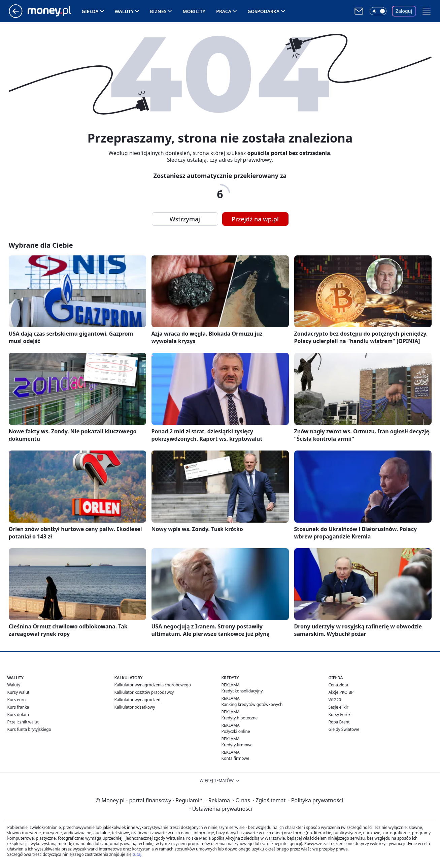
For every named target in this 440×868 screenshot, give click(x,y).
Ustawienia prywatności (221, 809)
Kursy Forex (340, 715)
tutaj (137, 854)
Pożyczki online (236, 731)
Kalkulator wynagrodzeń (138, 700)
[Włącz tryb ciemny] (378, 11)
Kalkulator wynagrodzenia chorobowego (153, 685)
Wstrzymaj (185, 219)
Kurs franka (18, 707)
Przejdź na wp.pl (255, 219)
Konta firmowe (235, 758)
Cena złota (339, 685)
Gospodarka (263, 11)
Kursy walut (19, 692)
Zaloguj (404, 11)
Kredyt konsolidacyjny (242, 691)
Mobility (194, 11)
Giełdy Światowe (344, 729)
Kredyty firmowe (237, 745)
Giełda (90, 11)
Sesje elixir (339, 707)
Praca (224, 11)
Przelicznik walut (23, 722)
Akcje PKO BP (341, 692)
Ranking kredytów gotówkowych (252, 704)
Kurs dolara (18, 715)
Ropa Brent (339, 722)
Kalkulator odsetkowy (135, 707)
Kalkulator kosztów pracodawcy (144, 692)
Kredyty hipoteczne (240, 718)
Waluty (124, 11)
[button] (427, 11)
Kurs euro (17, 700)
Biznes (158, 11)
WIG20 (335, 700)
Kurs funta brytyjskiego (29, 729)
